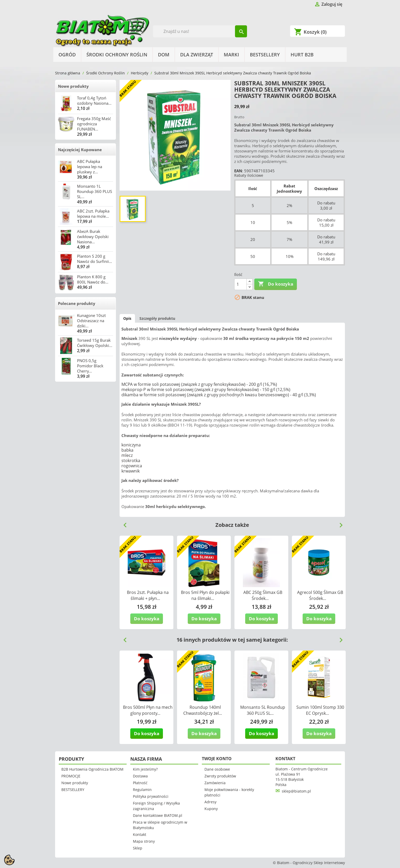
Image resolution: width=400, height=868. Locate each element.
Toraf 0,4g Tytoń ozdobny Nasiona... (94, 101)
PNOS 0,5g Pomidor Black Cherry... (90, 366)
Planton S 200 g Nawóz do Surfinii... (95, 259)
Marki (231, 55)
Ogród (67, 55)
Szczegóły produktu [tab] (157, 318)
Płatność (140, 783)
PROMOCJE (71, 776)
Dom (164, 55)
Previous (123, 523)
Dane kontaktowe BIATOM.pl (158, 815)
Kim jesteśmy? (145, 769)
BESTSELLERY (265, 55)
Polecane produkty (77, 303)
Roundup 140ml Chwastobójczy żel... (203, 710)
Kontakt (140, 834)
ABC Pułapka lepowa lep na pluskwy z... (90, 167)
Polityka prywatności (151, 796)
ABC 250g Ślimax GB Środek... (263, 595)
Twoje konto (217, 759)
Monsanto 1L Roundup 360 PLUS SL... (95, 191)
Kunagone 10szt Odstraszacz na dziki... (91, 321)
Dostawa (140, 776)
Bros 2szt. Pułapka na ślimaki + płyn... (148, 595)
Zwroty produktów (220, 776)
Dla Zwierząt (197, 55)
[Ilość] (240, 284)
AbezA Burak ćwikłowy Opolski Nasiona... (93, 237)
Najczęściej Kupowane (80, 150)
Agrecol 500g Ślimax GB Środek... (320, 595)
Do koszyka (276, 284)
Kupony (211, 809)
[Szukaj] (200, 31)
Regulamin (142, 790)
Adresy (210, 802)
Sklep (138, 848)
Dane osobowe (217, 769)
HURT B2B (302, 55)
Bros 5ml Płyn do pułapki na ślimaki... (205, 595)
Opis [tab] (127, 318)
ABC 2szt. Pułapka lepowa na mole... (93, 214)
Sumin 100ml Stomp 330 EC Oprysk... (320, 710)
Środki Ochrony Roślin (117, 55)
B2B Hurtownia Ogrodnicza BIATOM (92, 769)
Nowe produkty (73, 86)
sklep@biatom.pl (296, 791)
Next (339, 523)
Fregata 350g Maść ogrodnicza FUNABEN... (94, 124)
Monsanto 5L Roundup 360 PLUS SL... (263, 710)
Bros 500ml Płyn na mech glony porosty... (148, 710)
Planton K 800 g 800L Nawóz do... (93, 279)
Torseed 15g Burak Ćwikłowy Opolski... (95, 343)
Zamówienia (215, 783)
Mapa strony (144, 841)
